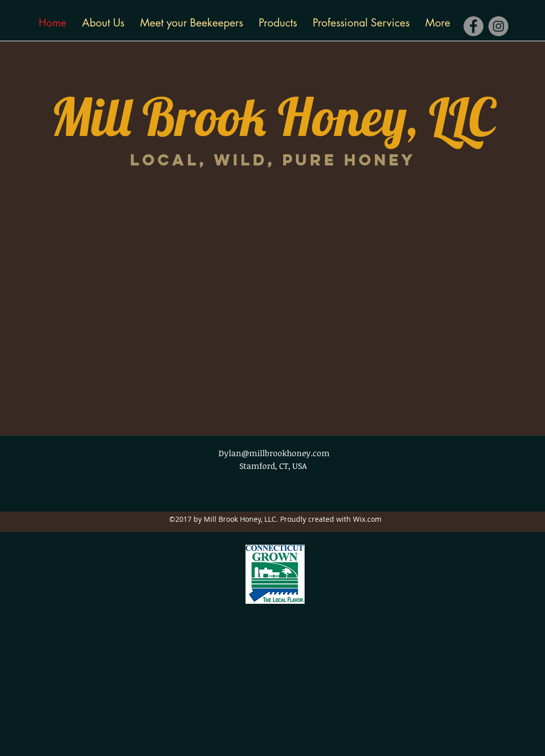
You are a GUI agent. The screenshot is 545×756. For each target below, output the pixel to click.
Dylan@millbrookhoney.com (274, 453)
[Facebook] (473, 26)
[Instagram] (498, 26)
